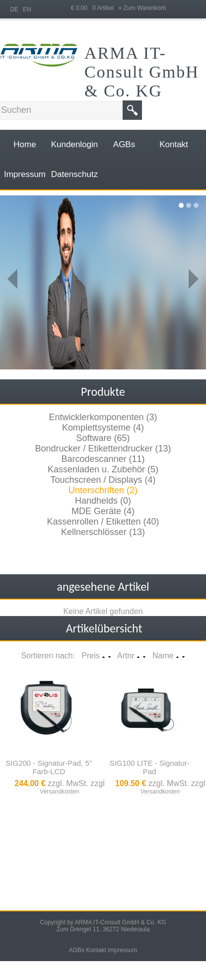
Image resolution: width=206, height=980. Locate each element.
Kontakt (96, 950)
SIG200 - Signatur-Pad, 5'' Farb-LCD (49, 767)
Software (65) (103, 438)
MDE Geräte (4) (103, 511)
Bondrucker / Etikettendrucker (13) (103, 448)
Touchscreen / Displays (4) (103, 480)
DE (14, 9)
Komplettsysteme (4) (103, 428)
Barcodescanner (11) (103, 459)
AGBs (76, 950)
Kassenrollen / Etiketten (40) (103, 522)
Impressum (122, 950)
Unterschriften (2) (103, 490)
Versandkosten (59, 792)
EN (27, 9)
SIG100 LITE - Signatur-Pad (150, 767)
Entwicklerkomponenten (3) (103, 417)
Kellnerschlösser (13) (103, 532)
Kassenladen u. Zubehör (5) (103, 469)
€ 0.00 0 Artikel (95, 8)
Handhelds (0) (103, 501)
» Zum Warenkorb (142, 8)
